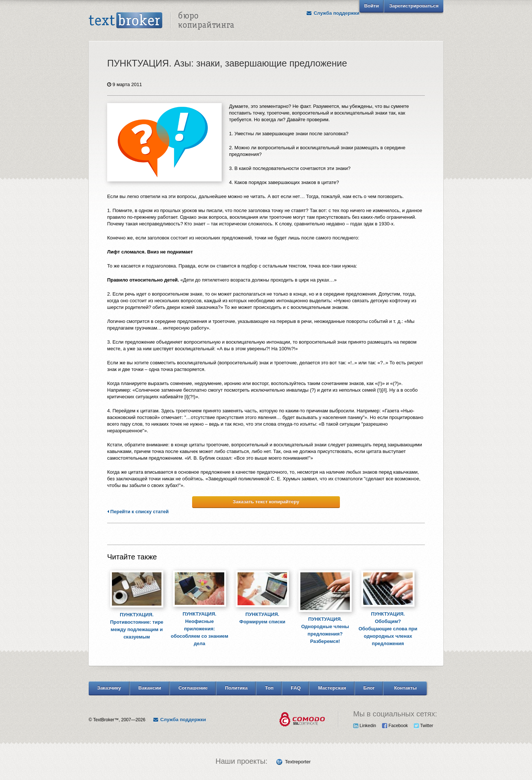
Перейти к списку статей (138, 512)
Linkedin (365, 726)
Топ (269, 688)
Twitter (423, 726)
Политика (236, 688)
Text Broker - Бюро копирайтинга (161, 21)
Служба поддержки (333, 13)
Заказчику (109, 688)
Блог (369, 688)
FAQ (296, 688)
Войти (372, 6)
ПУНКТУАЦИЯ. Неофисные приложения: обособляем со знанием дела (199, 629)
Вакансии (150, 688)
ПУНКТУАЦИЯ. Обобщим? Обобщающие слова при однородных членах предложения (388, 629)
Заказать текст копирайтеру (266, 502)
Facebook (395, 726)
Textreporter (298, 762)
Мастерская (332, 688)
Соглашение (193, 688)
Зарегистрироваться (414, 6)
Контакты (405, 688)
